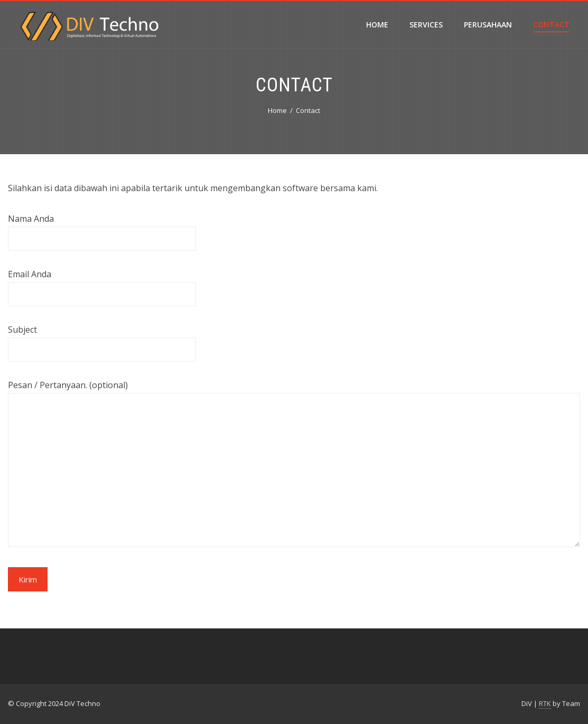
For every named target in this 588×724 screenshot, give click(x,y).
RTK (545, 703)
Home (377, 25)
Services (426, 25)
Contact (551, 25)
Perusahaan (488, 25)
